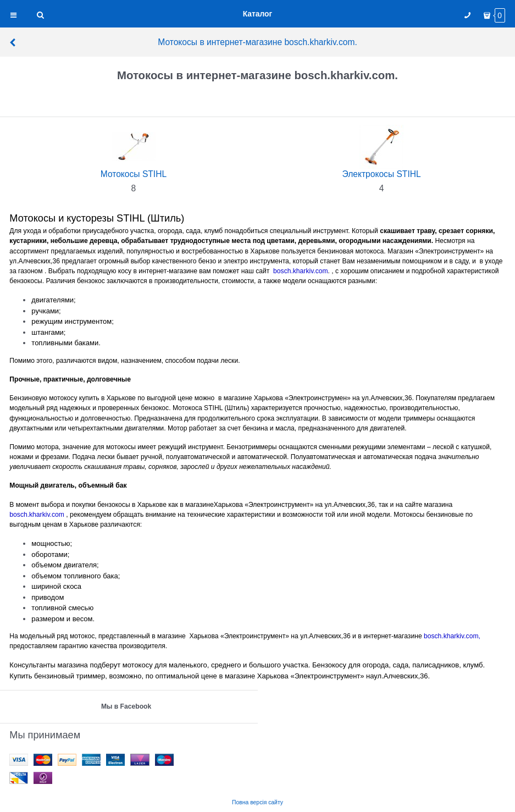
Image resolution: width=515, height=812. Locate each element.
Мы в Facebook (126, 706)
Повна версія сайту (257, 802)
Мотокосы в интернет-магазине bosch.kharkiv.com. (183, 42)
